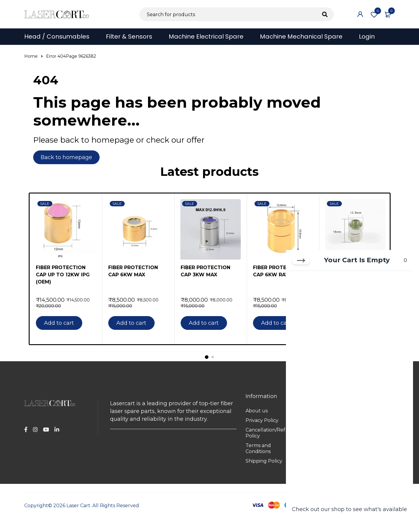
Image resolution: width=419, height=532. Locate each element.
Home (31, 56)
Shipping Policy (264, 461)
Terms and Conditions (258, 448)
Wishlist (374, 15)
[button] (62, 323)
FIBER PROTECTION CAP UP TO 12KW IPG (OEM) (63, 275)
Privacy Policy (262, 420)
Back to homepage (67, 157)
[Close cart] (301, 261)
